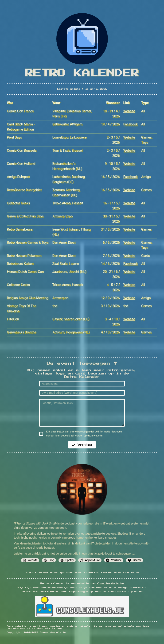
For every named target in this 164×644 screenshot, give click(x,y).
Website (129, 111)
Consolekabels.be (111, 584)
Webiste (129, 203)
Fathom (57, 629)
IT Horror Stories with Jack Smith (111, 573)
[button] (30, 560)
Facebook (131, 124)
